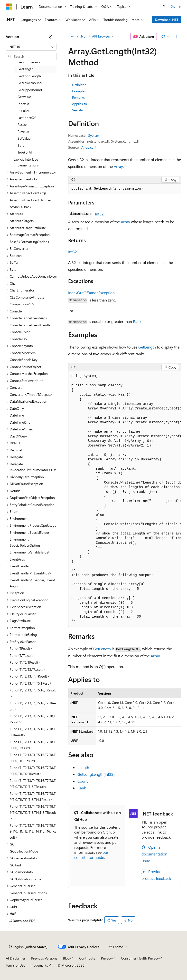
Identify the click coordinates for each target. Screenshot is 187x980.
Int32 (99, 214)
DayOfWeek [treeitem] (19, 436)
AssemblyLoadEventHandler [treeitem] (30, 200)
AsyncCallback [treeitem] (20, 207)
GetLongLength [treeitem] (29, 76)
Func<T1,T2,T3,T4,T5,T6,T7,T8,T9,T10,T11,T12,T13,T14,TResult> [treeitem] (33, 796)
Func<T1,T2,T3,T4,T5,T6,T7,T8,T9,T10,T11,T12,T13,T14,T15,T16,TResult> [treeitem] (33, 831)
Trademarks (39, 965)
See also (78, 110)
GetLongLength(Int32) (96, 774)
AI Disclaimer (16, 958)
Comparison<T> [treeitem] (22, 304)
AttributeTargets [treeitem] (22, 221)
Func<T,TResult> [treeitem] (22, 655)
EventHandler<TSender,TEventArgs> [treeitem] (32, 583)
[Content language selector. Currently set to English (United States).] (28, 947)
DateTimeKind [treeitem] (20, 422)
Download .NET (167, 20)
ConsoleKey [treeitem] (18, 339)
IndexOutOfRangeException (91, 293)
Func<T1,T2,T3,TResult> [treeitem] (27, 669)
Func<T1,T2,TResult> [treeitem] (25, 662)
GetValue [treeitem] (24, 97)
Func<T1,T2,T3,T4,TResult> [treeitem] (30, 676)
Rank (137, 321)
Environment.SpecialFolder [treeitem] (29, 532)
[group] (125, 499)
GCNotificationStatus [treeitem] (25, 879)
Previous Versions (44, 958)
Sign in (176, 6)
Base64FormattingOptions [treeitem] (29, 242)
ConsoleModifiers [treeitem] (23, 353)
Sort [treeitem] (21, 145)
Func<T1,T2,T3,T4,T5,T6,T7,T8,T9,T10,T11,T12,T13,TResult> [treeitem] (33, 784)
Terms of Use (15, 965)
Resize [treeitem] (22, 124)
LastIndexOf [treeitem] (26, 118)
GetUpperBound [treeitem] (30, 90)
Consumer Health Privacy (140, 958)
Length (83, 767)
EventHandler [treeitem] (20, 566)
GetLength (147, 347)
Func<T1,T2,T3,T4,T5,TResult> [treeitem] (32, 683)
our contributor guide (91, 855)
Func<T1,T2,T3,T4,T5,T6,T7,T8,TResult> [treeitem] (33, 719)
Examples (79, 91)
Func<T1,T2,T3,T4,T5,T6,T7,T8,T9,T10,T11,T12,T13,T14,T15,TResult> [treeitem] (33, 812)
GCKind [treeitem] (15, 865)
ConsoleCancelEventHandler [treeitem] (31, 325)
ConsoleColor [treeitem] (20, 332)
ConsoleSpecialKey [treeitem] (24, 360)
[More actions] (177, 37)
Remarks (78, 97)
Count (83, 781)
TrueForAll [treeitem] (25, 152)
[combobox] (31, 47)
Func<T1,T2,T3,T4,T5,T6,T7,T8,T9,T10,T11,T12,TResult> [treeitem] (33, 771)
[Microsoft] (9, 7)
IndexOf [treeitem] (23, 104)
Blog (66, 958)
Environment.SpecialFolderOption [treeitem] (25, 542)
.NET (84, 36)
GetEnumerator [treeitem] (29, 62)
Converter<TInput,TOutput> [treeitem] (31, 394)
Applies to (79, 104)
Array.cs (87, 147)
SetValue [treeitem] (24, 138)
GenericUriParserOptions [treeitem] (28, 893)
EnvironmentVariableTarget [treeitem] (30, 552)
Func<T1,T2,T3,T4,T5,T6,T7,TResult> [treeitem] (33, 706)
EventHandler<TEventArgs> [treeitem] (31, 573)
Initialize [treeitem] (23, 111)
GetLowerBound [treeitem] (30, 83)
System (94, 135)
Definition (79, 85)
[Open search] (164, 7)
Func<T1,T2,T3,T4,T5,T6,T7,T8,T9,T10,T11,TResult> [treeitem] (33, 758)
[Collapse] (50, 37)
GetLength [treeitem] (25, 69)
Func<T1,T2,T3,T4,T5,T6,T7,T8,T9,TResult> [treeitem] (33, 732)
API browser (101, 36)
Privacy (106, 958)
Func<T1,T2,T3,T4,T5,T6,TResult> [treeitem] (33, 693)
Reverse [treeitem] (23, 131)
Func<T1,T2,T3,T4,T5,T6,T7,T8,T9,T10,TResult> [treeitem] (33, 745)
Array (118, 166)
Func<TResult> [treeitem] (21, 648)
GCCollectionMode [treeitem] (24, 851)
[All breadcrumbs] (72, 37)
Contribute (87, 958)
